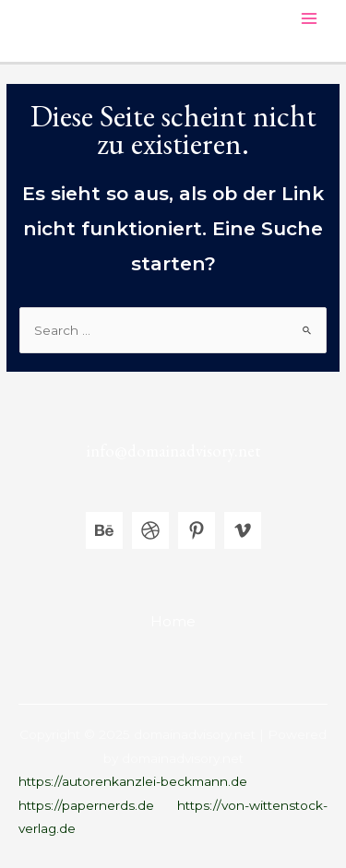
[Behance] (104, 530)
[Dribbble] (150, 530)
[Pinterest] (197, 530)
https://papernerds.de (86, 805)
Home (173, 621)
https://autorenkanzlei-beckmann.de (133, 781)
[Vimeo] (243, 530)
